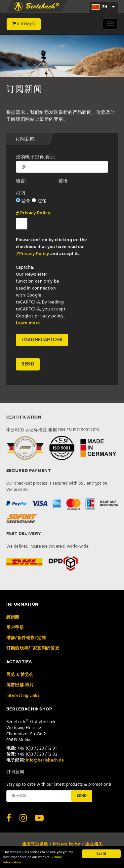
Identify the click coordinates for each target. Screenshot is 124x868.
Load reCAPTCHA (42, 340)
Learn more (28, 323)
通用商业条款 (35, 844)
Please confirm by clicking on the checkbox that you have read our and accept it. (51, 247)
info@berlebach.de (45, 760)
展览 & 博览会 (20, 675)
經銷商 (13, 617)
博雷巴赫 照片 (20, 685)
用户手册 (15, 628)
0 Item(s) (24, 24)
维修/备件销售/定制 (26, 638)
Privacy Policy (34, 254)
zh (99, 7)
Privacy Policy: (36, 213)
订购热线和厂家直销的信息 (33, 648)
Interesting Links (23, 696)
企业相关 (94, 844)
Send (82, 796)
